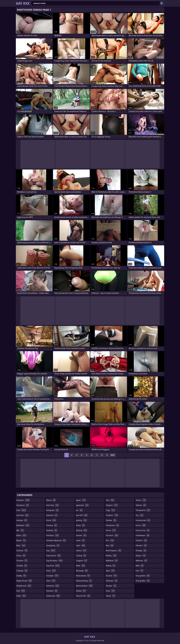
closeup (22, 571)
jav (79, 510)
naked (81, 591)
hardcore (53, 586)
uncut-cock (143, 530)
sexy (110, 571)
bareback (23, 525)
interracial (53, 596)
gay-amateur (55, 561)
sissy (110, 591)
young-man (143, 576)
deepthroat (24, 586)
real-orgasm (114, 551)
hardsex (52, 591)
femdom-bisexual (56, 540)
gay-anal (53, 566)
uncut (141, 525)
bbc (20, 530)
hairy (51, 571)
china (21, 556)
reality (111, 556)
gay (51, 551)
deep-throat (24, 581)
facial (51, 520)
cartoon (22, 551)
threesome (143, 510)
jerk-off (82, 515)
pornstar (112, 535)
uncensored (143, 520)
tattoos (141, 505)
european (53, 510)
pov (110, 540)
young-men (143, 581)
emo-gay (53, 505)
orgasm (112, 505)
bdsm (21, 535)
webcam (141, 561)
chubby (22, 566)
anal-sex (23, 515)
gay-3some (54, 556)
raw (110, 545)
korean (81, 535)
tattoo (141, 500)
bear (21, 545)
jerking (82, 520)
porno (111, 530)
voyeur (141, 556)
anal (21, 510)
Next (113, 455)
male (81, 566)
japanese (82, 505)
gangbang (53, 545)
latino (81, 551)
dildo (21, 596)
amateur (23, 500)
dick (21, 591)
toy (140, 515)
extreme (52, 515)
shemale (112, 581)
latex (80, 540)
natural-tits (83, 596)
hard (51, 581)
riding (111, 566)
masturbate (83, 576)
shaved (112, 576)
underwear (143, 535)
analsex (22, 520)
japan (81, 500)
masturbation (84, 586)
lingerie (82, 561)
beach (21, 540)
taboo (111, 596)
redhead (112, 561)
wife (140, 566)
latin (81, 545)
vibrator (141, 545)
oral (110, 500)
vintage (141, 551)
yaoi (140, 571)
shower (111, 586)
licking (81, 556)
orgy (111, 510)
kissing (82, 530)
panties (111, 520)
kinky (80, 525)
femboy (52, 530)
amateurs (23, 505)
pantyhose (113, 525)
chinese (22, 561)
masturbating (84, 581)
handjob (53, 576)
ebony (51, 500)
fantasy (52, 525)
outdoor (112, 515)
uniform (141, 540)
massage (82, 571)
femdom (53, 535)
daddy (21, 576)
